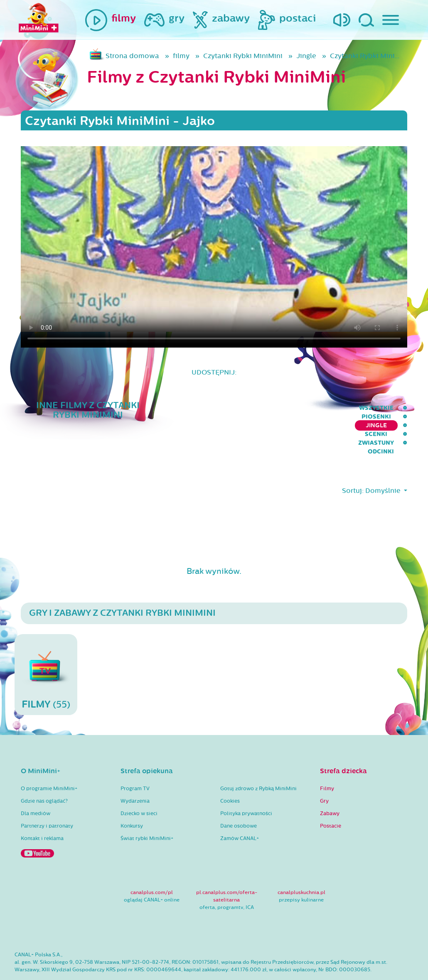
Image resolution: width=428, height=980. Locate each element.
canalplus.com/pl (152, 868)
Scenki (306, 408)
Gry (324, 777)
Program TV (135, 764)
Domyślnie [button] (384, 466)
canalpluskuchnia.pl (301, 868)
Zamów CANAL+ (240, 814)
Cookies (230, 777)
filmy (181, 56)
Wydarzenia (135, 777)
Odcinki (394, 408)
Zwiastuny (349, 408)
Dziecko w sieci (139, 789)
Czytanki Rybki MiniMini (243, 56)
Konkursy (132, 801)
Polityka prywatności (246, 789)
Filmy (327, 764)
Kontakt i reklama (42, 814)
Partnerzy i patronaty (47, 801)
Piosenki (209, 408)
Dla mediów (36, 789)
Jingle (306, 56)
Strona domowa (132, 56)
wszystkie (163, 408)
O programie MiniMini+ (49, 764)
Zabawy (330, 789)
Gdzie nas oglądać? (44, 777)
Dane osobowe (239, 801)
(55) (46, 650)
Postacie (331, 801)
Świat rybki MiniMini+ (147, 814)
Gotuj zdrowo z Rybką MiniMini (258, 764)
